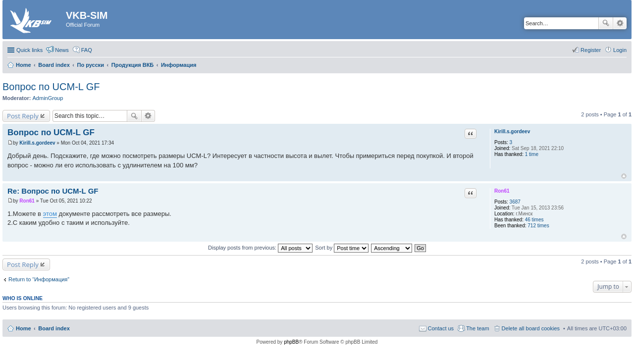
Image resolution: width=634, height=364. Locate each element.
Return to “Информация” (39, 279)
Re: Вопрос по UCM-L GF (53, 191)
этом (50, 214)
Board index (54, 328)
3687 (515, 202)
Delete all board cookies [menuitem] (531, 328)
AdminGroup (48, 98)
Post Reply (23, 116)
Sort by (342, 248)
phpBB (291, 342)
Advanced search (620, 23)
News (62, 50)
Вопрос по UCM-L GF (51, 87)
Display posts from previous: (260, 248)
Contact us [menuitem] (441, 328)
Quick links (29, 50)
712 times (538, 226)
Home (24, 328)
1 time (532, 154)
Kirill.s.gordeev (512, 131)
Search (606, 23)
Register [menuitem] (591, 50)
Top (624, 176)
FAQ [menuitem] (87, 50)
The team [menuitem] (477, 328)
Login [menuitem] (620, 50)
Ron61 (502, 191)
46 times (534, 220)
